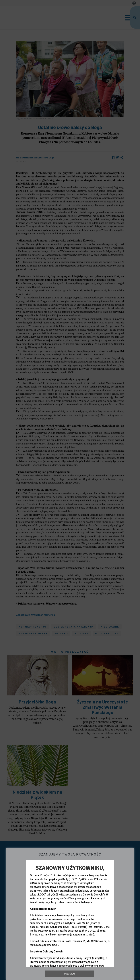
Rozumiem (70, 974)
